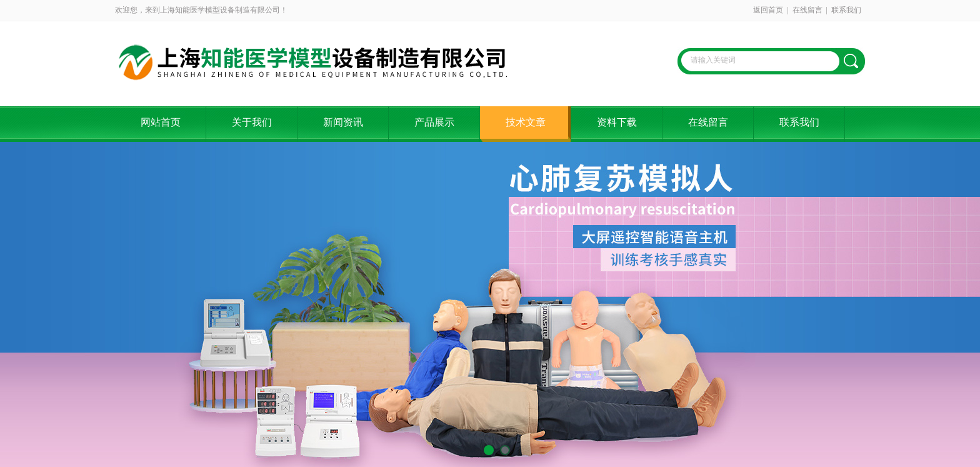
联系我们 (846, 10)
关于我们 (252, 122)
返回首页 (768, 10)
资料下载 (617, 122)
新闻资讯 (343, 122)
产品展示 (434, 122)
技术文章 (526, 122)
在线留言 (807, 10)
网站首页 (161, 122)
